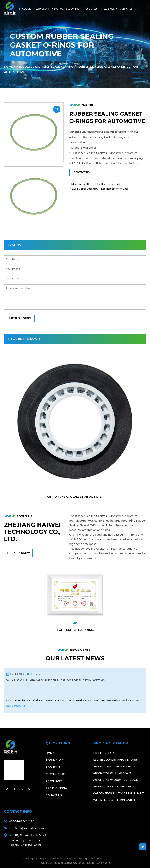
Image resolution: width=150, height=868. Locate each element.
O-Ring (72, 67)
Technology (42, 9)
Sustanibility (74, 9)
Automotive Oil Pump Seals (112, 773)
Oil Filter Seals (50, 67)
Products (25, 9)
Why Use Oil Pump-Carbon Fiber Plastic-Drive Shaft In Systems (55, 680)
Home (9, 67)
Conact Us (126, 9)
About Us (58, 9)
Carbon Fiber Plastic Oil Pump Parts (119, 793)
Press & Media (109, 9)
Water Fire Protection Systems (115, 800)
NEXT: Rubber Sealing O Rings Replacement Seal (99, 189)
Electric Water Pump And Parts (115, 760)
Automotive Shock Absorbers (114, 787)
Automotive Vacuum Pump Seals (116, 780)
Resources (91, 9)
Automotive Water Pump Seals (114, 766)
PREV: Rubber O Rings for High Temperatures (97, 184)
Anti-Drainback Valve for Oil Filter (75, 497)
